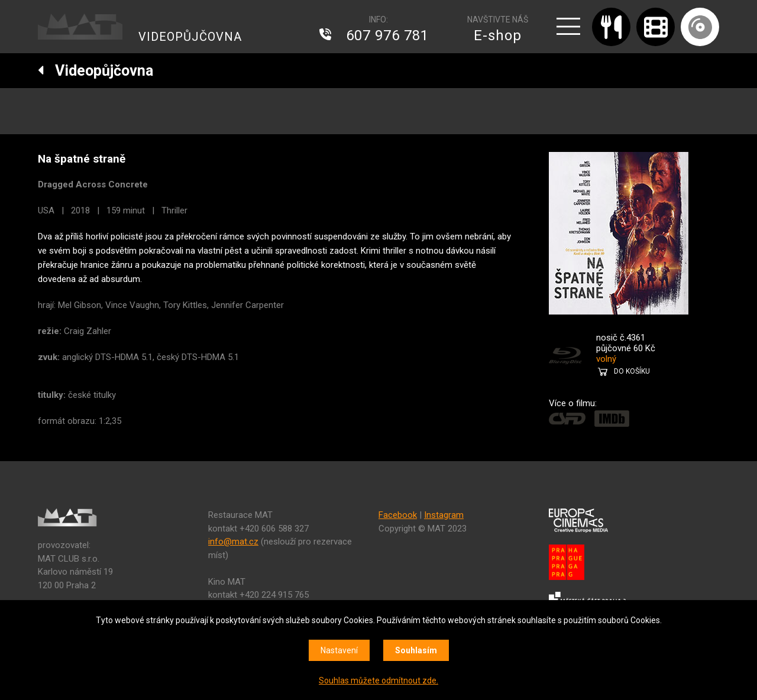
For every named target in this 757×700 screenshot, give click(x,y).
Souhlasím (416, 650)
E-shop (498, 35)
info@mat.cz (233, 542)
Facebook (398, 515)
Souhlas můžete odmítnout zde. (378, 680)
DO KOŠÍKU (632, 371)
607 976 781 (387, 35)
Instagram (444, 515)
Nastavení (339, 650)
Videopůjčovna (96, 71)
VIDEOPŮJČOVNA (190, 37)
